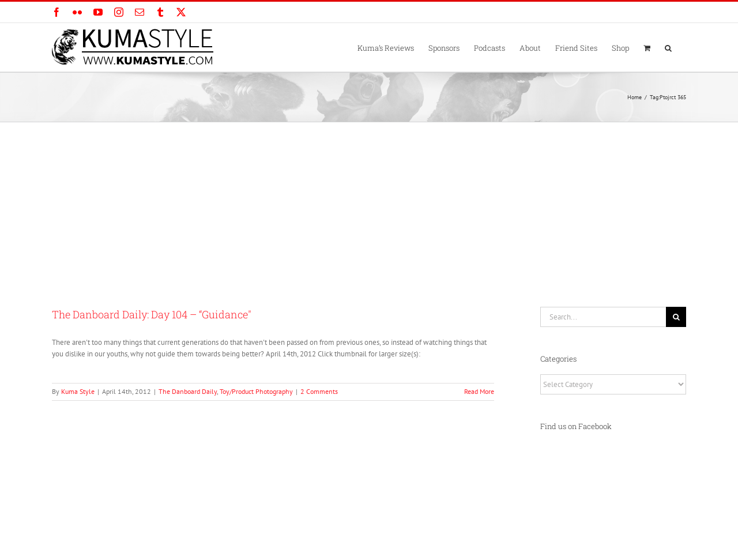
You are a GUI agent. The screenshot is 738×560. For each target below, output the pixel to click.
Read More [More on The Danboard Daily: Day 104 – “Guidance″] (479, 391)
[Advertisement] (369, 209)
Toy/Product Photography (256, 391)
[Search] (676, 317)
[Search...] (603, 317)
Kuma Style (78, 391)
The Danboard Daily (188, 391)
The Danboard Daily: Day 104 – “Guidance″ (152, 314)
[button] (668, 47)
